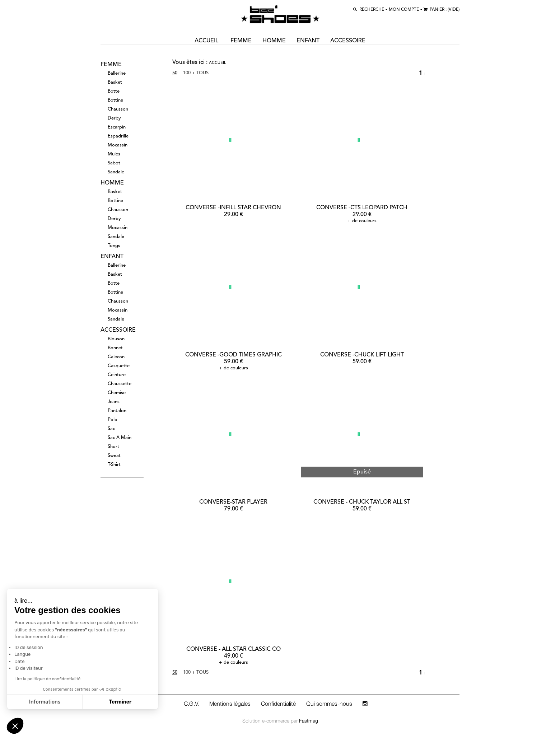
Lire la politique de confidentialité (47, 679)
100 (187, 73)
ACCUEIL (206, 41)
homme (274, 41)
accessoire (348, 41)
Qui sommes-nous (329, 704)
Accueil (218, 63)
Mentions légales (230, 704)
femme (241, 41)
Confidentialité (278, 704)
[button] (15, 726)
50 (175, 73)
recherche (372, 10)
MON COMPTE (404, 10)
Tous (202, 73)
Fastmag (309, 721)
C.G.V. (191, 704)
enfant (308, 41)
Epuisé (362, 472)
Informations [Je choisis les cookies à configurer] (45, 702)
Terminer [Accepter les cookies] (120, 702)
